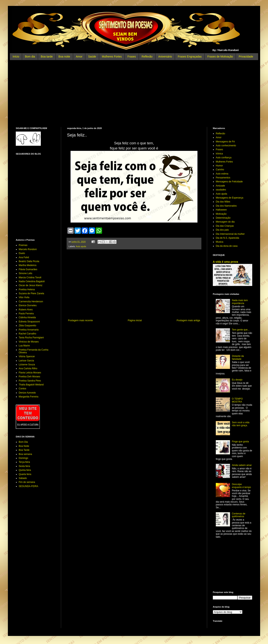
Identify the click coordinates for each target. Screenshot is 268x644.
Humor (219, 166)
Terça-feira (24, 462)
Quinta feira (25, 470)
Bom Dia (23, 442)
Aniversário (165, 57)
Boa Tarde (24, 450)
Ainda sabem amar (242, 465)
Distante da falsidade (238, 357)
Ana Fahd (24, 257)
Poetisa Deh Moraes (29, 377)
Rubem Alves (26, 310)
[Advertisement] (134, 94)
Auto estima (222, 174)
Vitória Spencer (27, 356)
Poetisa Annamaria (29, 330)
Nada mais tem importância (240, 302)
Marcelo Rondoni (28, 249)
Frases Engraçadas (190, 57)
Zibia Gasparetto (27, 326)
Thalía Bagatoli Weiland (31, 385)
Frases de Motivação (220, 57)
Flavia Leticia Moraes (30, 373)
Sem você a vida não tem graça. (241, 424)
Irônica (219, 154)
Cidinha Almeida (27, 317)
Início (16, 57)
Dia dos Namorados (226, 206)
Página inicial (135, 320)
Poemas (23, 245)
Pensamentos (223, 178)
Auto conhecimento (226, 146)
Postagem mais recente (80, 320)
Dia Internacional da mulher (230, 234)
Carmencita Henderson (31, 302)
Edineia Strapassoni (29, 322)
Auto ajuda (81, 246)
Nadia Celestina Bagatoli (32, 281)
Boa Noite (24, 446)
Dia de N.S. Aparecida (227, 238)
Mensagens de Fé (225, 142)
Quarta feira (25, 474)
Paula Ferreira (26, 314)
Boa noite (64, 57)
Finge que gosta (240, 442)
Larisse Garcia (26, 361)
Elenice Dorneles (28, 305)
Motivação (221, 214)
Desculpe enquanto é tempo (241, 486)
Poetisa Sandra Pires (30, 381)
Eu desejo (237, 380)
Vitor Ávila (24, 297)
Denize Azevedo (27, 393)
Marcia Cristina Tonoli (30, 277)
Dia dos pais (222, 230)
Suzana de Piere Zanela (31, 293)
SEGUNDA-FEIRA (28, 486)
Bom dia (30, 57)
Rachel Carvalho (27, 334)
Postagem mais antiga (188, 320)
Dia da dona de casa (227, 246)
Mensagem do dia (225, 222)
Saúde (92, 57)
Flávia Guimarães (28, 269)
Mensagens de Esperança (229, 198)
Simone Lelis (26, 273)
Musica (220, 242)
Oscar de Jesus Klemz (31, 285)
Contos (22, 389)
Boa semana (25, 454)
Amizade (220, 186)
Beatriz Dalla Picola (29, 261)
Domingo (23, 458)
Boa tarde (47, 57)
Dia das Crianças (225, 226)
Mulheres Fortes (112, 57)
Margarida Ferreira (28, 397)
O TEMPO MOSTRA (237, 400)
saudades (221, 190)
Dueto (22, 253)
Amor (79, 57)
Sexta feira (24, 466)
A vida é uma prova (225, 262)
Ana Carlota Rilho (28, 368)
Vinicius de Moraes (29, 342)
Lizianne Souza (27, 365)
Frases (132, 57)
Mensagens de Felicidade (229, 182)
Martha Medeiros (28, 265)
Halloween (221, 210)
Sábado (23, 478)
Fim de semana (27, 482)
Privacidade (246, 57)
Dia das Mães (223, 202)
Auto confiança (224, 158)
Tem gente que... (241, 330)
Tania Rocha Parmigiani (31, 338)
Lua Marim (24, 346)
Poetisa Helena (27, 290)
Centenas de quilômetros (239, 515)
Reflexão (147, 57)
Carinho (220, 170)
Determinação (223, 218)
